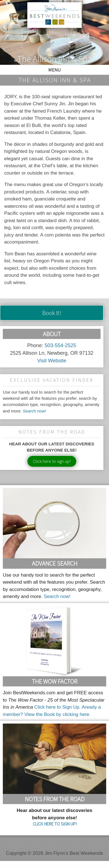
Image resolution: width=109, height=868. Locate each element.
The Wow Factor (55, 681)
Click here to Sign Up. (57, 707)
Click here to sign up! (52, 461)
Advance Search (55, 563)
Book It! (52, 313)
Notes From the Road (55, 799)
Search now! (35, 411)
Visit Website (52, 361)
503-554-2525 (60, 345)
